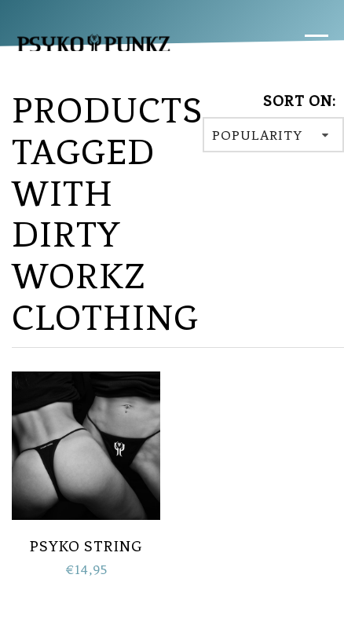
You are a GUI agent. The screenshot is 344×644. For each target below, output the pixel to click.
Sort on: (300, 101)
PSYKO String (86, 546)
